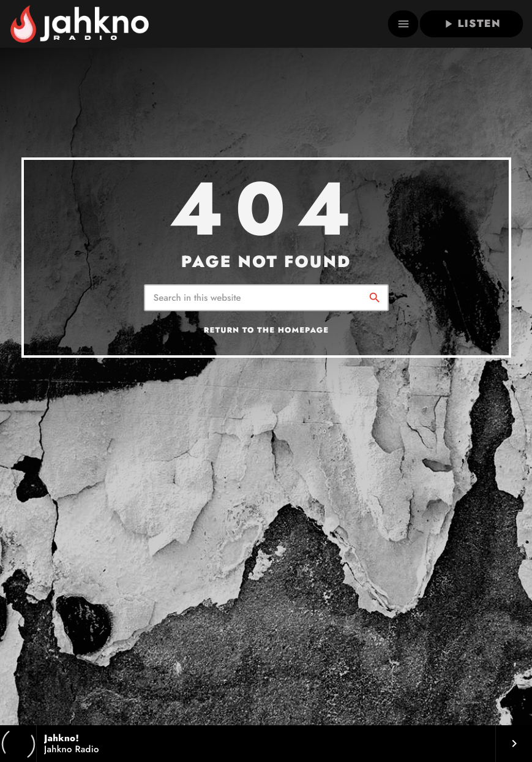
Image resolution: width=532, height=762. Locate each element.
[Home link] (79, 24)
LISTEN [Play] (471, 24)
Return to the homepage (266, 330)
